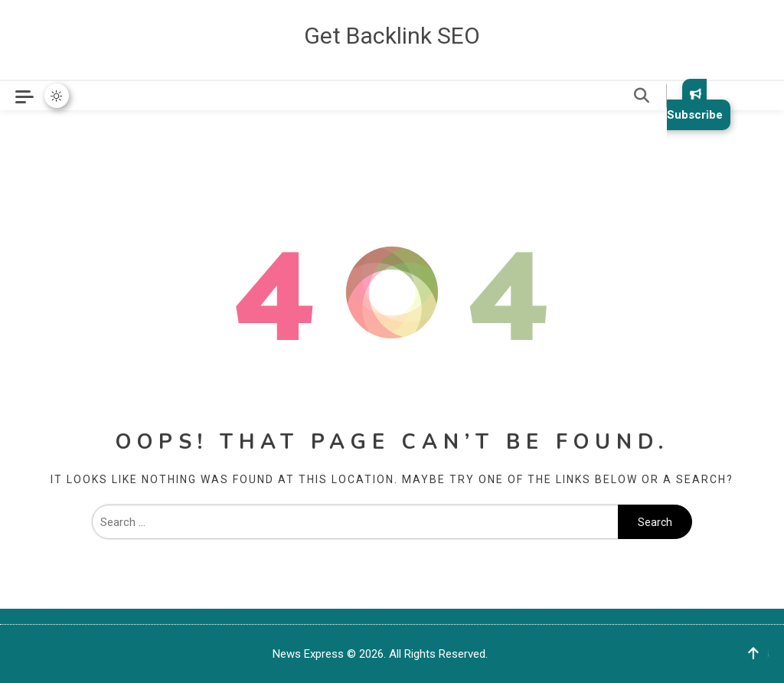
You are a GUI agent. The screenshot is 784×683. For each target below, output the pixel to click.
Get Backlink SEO (392, 36)
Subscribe (695, 105)
